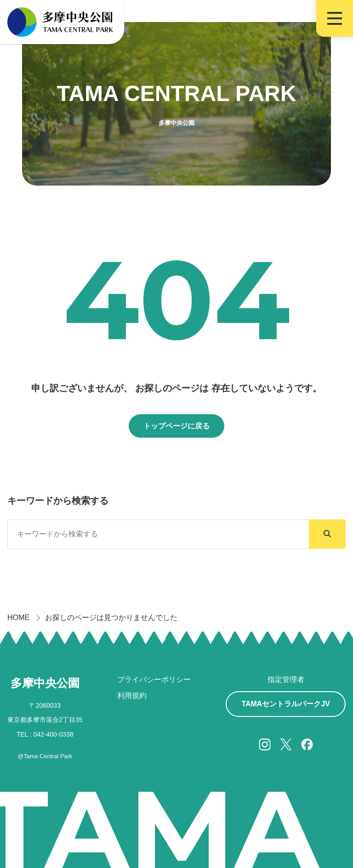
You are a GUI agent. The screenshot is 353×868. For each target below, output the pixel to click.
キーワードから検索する (58, 501)
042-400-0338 (54, 734)
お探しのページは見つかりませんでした (111, 617)
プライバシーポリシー (154, 679)
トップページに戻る (176, 426)
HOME (18, 617)
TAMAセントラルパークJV (286, 704)
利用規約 (132, 696)
